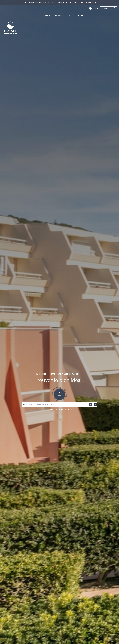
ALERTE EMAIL (82, 16)
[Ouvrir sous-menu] (52, 16)
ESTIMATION (59, 16)
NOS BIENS (47, 16)
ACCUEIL (37, 16)
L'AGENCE (70, 16)
